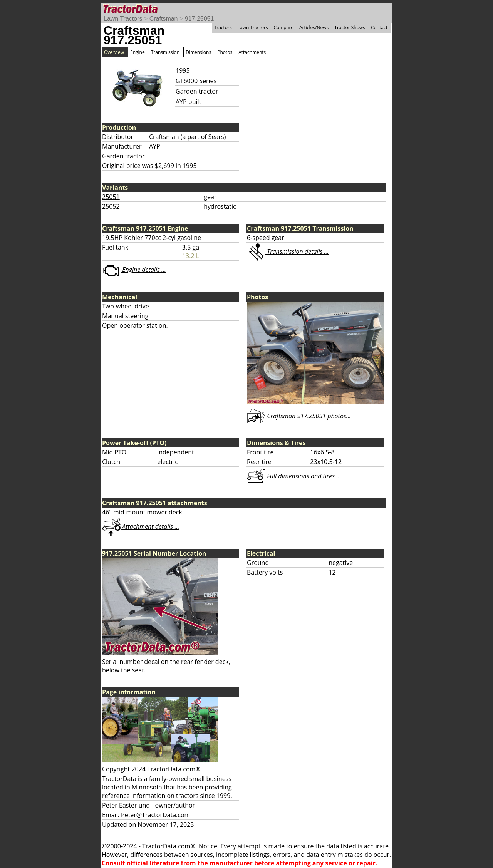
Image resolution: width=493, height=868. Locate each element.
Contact (379, 28)
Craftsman (164, 19)
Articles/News (314, 28)
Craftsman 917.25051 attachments (155, 503)
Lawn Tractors (123, 19)
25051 (111, 197)
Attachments (252, 52)
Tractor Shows (350, 28)
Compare (283, 28)
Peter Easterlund (126, 805)
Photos (225, 52)
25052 (111, 206)
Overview (114, 52)
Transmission (165, 52)
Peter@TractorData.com (155, 815)
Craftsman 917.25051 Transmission (300, 228)
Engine (138, 52)
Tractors (223, 28)
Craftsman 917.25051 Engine (145, 228)
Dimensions (198, 52)
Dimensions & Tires (276, 443)
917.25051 (200, 19)
